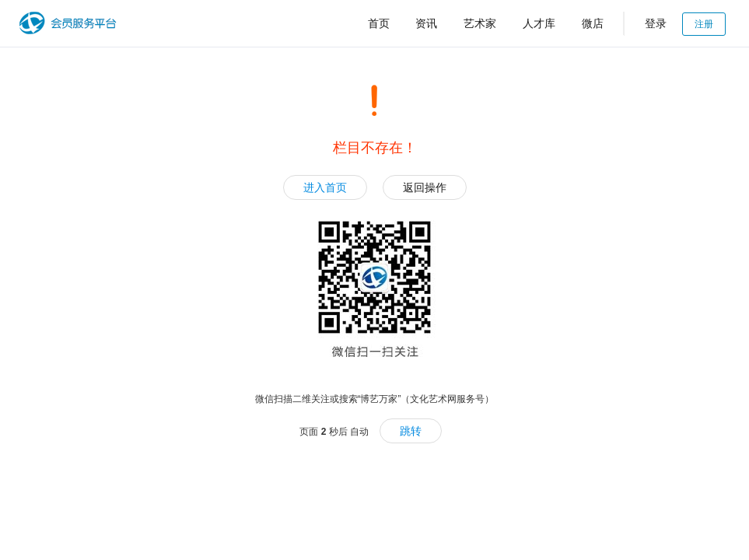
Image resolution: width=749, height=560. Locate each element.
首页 (379, 23)
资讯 (426, 23)
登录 (656, 23)
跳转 (411, 431)
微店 (593, 23)
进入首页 (325, 187)
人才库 (539, 23)
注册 (704, 24)
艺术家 (480, 23)
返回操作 (425, 187)
